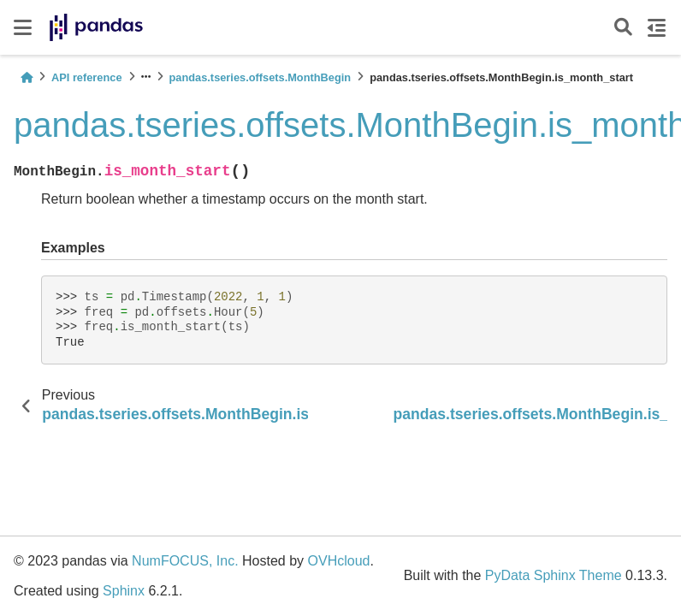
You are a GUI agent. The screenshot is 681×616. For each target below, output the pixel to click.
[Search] (623, 28)
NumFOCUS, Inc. (185, 561)
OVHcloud (339, 561)
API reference (87, 77)
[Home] (27, 77)
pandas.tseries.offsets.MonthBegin (261, 77)
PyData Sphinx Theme (554, 575)
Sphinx (124, 591)
